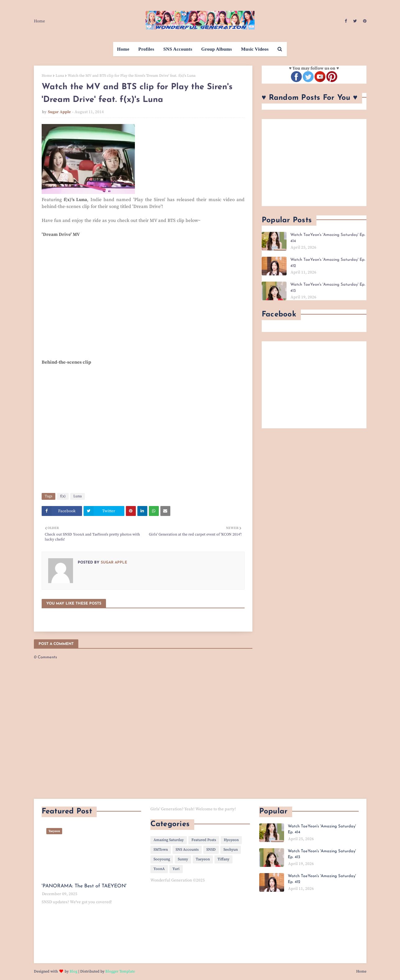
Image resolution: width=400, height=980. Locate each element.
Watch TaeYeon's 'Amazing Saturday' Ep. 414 (328, 238)
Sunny (183, 859)
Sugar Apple (59, 112)
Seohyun (231, 850)
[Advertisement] (314, 163)
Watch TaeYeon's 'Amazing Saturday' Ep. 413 (328, 288)
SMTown (161, 850)
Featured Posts (204, 840)
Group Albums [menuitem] (217, 49)
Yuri (176, 869)
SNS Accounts (187, 850)
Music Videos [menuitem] (255, 49)
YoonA (159, 869)
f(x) (63, 496)
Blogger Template (120, 971)
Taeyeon (203, 859)
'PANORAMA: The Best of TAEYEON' (84, 886)
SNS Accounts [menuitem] (178, 49)
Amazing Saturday (169, 840)
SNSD (211, 850)
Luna (60, 76)
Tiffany (223, 859)
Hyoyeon (231, 840)
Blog (74, 971)
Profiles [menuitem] (146, 49)
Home (39, 21)
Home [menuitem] (123, 49)
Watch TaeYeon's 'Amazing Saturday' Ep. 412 (328, 263)
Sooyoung (162, 859)
